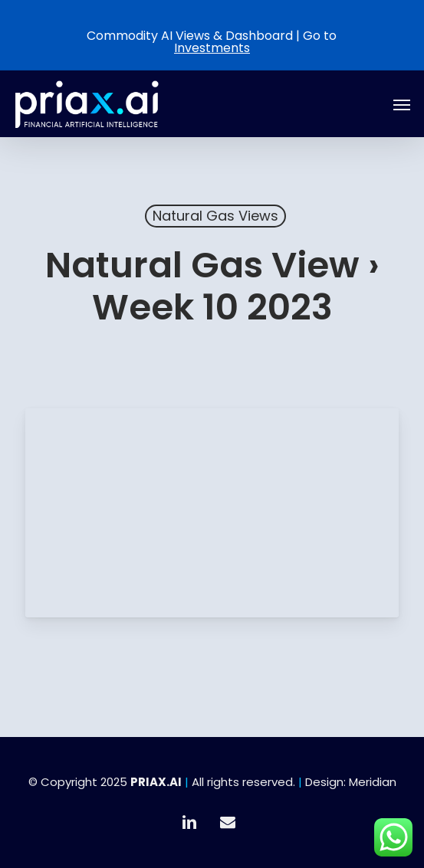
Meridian (373, 782)
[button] (402, 104)
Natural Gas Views (215, 216)
